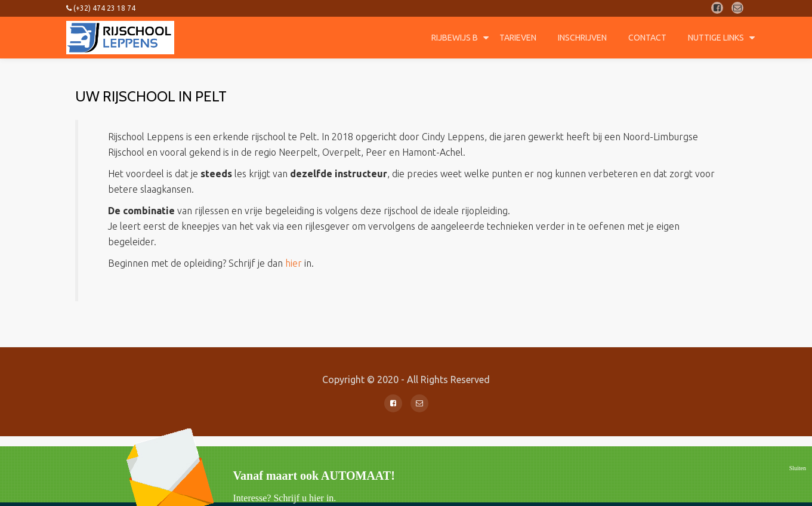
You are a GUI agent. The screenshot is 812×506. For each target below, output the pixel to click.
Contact (647, 38)
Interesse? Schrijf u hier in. (285, 498)
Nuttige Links (716, 38)
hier (294, 263)
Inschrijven (582, 38)
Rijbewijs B (455, 38)
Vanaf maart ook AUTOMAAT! (314, 476)
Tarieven (518, 38)
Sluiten (798, 468)
